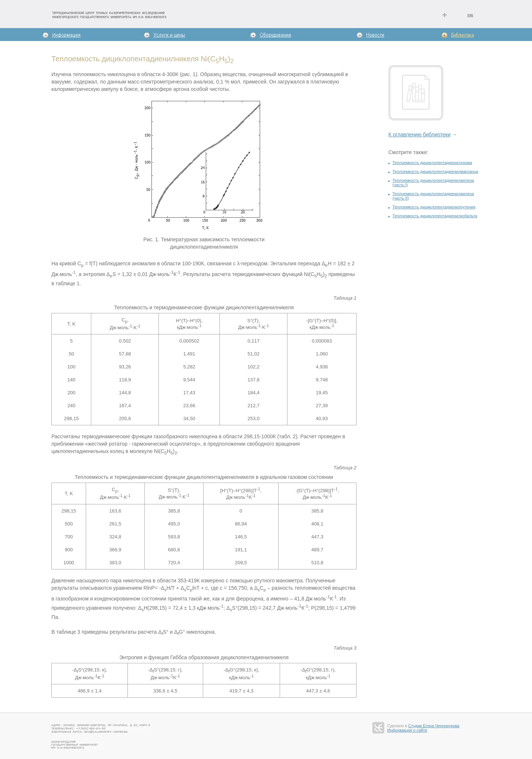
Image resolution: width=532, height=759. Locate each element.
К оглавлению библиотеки (419, 135)
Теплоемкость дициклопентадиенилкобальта (435, 216)
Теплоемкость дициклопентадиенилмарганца (435, 171)
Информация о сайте (407, 730)
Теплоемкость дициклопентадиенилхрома (432, 163)
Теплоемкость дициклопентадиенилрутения (434, 207)
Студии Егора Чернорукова (434, 726)
